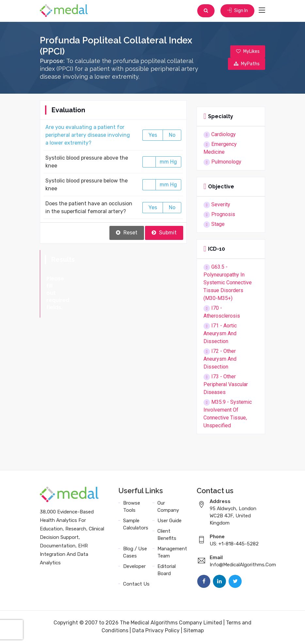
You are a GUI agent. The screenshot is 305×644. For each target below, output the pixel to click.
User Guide (169, 522)
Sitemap (194, 632)
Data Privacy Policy (156, 632)
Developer (134, 568)
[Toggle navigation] (262, 11)
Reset (127, 234)
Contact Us (136, 585)
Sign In (237, 11)
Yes (153, 136)
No (172, 136)
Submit (164, 234)
